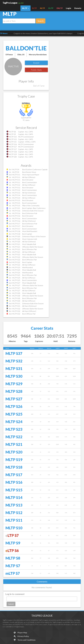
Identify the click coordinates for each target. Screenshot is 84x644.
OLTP (51, 8)
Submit (11, 604)
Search (41, 21)
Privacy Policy (21, 636)
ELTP (34, 8)
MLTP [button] (25, 8)
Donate (78, 8)
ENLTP (60, 8)
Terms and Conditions (24, 640)
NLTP (42, 8)
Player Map (20, 633)
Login (69, 8)
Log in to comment (15, 594)
